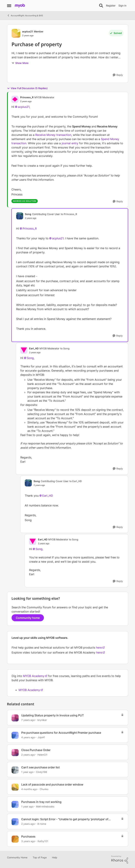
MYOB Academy (34, 676)
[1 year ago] (27, 772)
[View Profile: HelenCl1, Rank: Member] (15, 753)
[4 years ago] (28, 737)
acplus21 (24, 107)
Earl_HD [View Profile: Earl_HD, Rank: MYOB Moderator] (34, 348)
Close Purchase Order (36, 750)
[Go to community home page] (20, 6)
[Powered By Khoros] (120, 860)
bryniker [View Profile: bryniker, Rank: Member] (42, 720)
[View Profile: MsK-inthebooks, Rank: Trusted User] (15, 804)
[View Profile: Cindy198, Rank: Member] (15, 770)
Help (55, 857)
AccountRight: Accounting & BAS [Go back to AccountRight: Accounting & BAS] (25, 15)
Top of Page (40, 857)
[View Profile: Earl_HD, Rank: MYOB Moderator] (24, 350)
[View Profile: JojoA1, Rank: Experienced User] (15, 735)
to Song (65, 348)
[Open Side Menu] (9, 6)
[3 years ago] (28, 841)
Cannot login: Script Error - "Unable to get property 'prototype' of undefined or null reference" (65, 819)
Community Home (17, 857)
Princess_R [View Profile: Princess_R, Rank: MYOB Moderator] (27, 97)
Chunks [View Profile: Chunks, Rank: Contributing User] (44, 789)
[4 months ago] (29, 789)
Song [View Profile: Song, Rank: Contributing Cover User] (28, 214)
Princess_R (30, 229)
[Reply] (118, 75)
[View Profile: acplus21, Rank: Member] (16, 33)
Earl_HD (48, 496)
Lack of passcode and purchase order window (52, 784)
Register (111, 6)
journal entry (70, 143)
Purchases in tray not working (41, 802)
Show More (20, 63)
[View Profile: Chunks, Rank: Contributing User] (15, 787)
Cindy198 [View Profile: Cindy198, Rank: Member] (42, 772)
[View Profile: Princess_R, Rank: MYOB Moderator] (15, 99)
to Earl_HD (76, 481)
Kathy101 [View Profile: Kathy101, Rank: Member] (43, 841)
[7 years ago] (28, 720)
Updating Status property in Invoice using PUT (52, 715)
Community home (28, 618)
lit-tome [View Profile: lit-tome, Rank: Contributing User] (42, 824)
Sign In (122, 6)
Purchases (28, 836)
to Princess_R (69, 214)
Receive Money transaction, (54, 135)
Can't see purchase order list (40, 767)
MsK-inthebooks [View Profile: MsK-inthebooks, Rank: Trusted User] (45, 806)
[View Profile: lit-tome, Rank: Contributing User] (15, 822)
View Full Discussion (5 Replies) (27, 88)
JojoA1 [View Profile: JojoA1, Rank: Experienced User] (41, 737)
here (99, 648)
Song (30, 358)
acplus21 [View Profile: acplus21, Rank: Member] (28, 31)
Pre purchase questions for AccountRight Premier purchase (61, 733)
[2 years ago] (28, 755)
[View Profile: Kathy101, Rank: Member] (15, 839)
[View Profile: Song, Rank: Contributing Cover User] (20, 216)
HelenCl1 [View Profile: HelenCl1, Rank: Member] (42, 755)
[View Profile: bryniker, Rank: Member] (15, 718)
